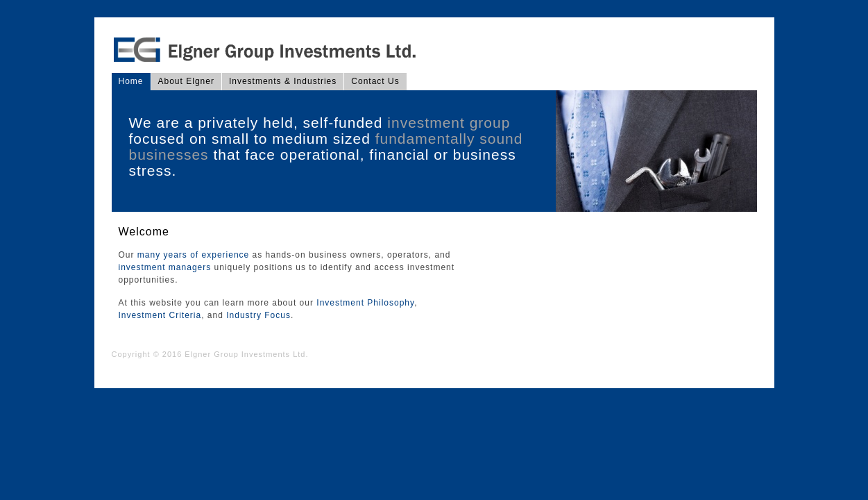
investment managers (165, 267)
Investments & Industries (283, 81)
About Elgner (186, 81)
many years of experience (193, 255)
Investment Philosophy (365, 303)
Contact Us (375, 81)
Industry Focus (258, 315)
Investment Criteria (160, 315)
